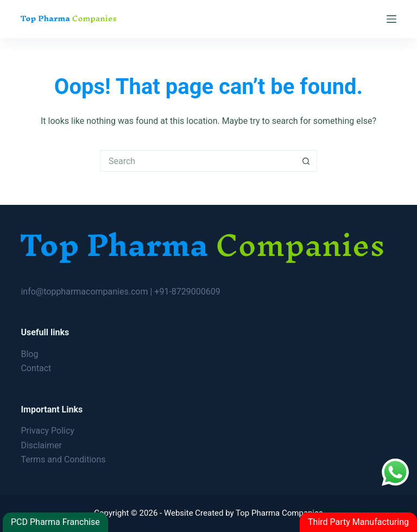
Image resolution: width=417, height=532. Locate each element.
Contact (36, 368)
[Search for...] (198, 161)
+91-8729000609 (187, 292)
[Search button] (306, 161)
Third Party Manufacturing (358, 522)
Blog (29, 354)
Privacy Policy (48, 431)
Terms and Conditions (63, 459)
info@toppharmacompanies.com (85, 292)
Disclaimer (41, 445)
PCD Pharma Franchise (55, 522)
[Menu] (391, 19)
